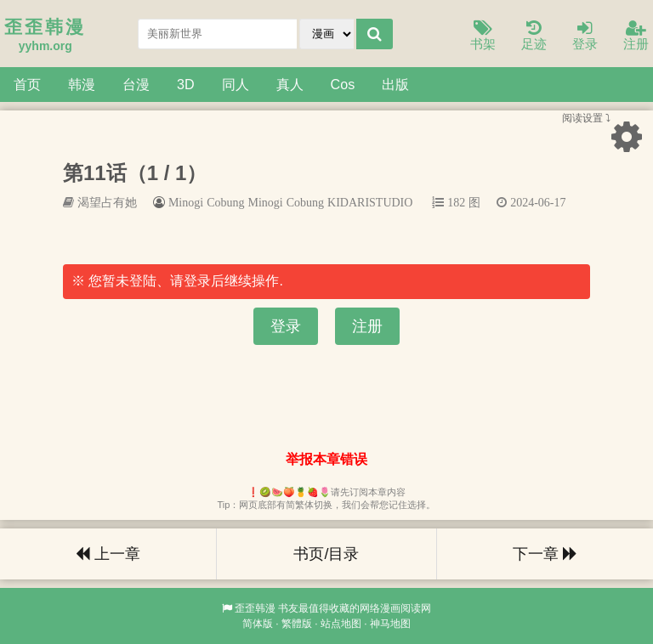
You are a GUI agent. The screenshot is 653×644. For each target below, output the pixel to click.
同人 (236, 84)
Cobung (225, 202)
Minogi (186, 202)
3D (186, 84)
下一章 (545, 554)
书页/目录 (326, 554)
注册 (636, 36)
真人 (290, 84)
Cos (343, 84)
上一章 (108, 554)
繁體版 (297, 624)
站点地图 (341, 624)
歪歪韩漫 (255, 608)
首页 (27, 84)
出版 (395, 84)
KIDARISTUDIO (370, 202)
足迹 (534, 36)
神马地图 (390, 624)
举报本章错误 (326, 459)
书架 (483, 36)
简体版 (258, 624)
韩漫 (82, 84)
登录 (585, 36)
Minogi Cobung (286, 202)
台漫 (136, 84)
